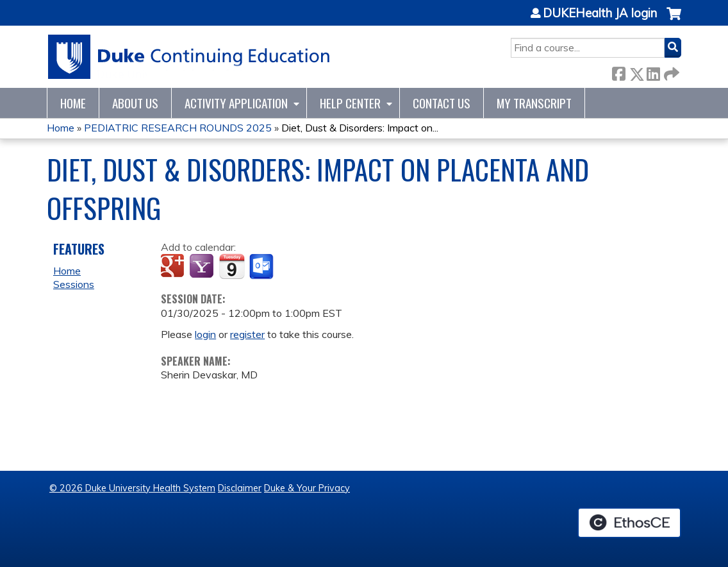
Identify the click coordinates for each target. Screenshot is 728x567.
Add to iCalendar (232, 266)
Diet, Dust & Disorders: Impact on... (360, 128)
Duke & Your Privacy (307, 488)
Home (73, 103)
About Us (135, 103)
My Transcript (534, 103)
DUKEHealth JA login (600, 13)
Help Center (350, 103)
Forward (670, 72)
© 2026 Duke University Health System (132, 488)
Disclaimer (240, 488)
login (205, 334)
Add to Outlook (262, 267)
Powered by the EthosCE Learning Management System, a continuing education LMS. (629, 523)
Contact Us (442, 103)
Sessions (74, 284)
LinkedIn (653, 72)
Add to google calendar (174, 267)
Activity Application (236, 103)
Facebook (618, 72)
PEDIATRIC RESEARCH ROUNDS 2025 (178, 128)
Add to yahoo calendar (203, 267)
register (247, 334)
